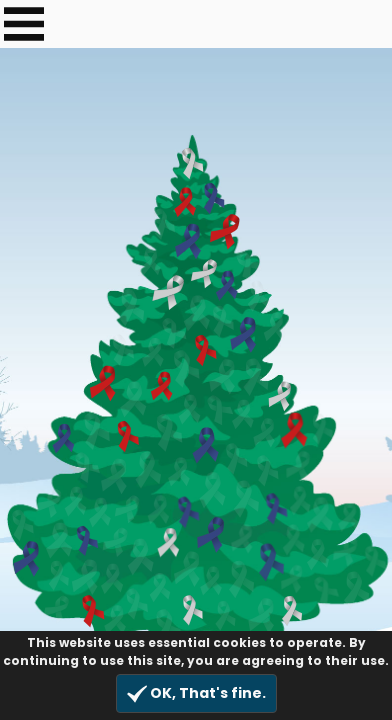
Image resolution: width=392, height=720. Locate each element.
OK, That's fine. (196, 693)
